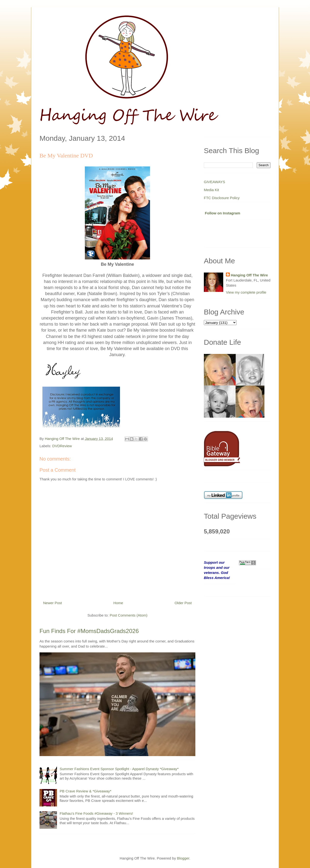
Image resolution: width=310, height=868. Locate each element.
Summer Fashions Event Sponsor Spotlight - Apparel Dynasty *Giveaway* (119, 769)
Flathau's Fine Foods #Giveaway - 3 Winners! (96, 813)
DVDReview (62, 446)
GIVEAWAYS (215, 182)
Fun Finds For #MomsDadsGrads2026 (89, 631)
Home (118, 603)
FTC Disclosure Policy (222, 198)
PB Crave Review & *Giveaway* (85, 791)
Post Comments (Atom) (128, 615)
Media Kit (211, 190)
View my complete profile (246, 292)
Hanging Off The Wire (249, 275)
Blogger (183, 858)
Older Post (183, 603)
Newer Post (53, 603)
